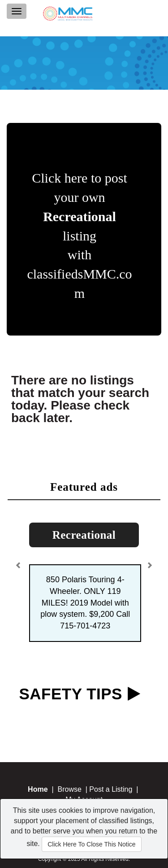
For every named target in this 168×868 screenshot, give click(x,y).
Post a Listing (111, 789)
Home (38, 789)
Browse (69, 789)
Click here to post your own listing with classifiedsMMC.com (79, 236)
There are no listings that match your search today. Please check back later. (80, 399)
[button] (20, 562)
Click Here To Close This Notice (91, 844)
